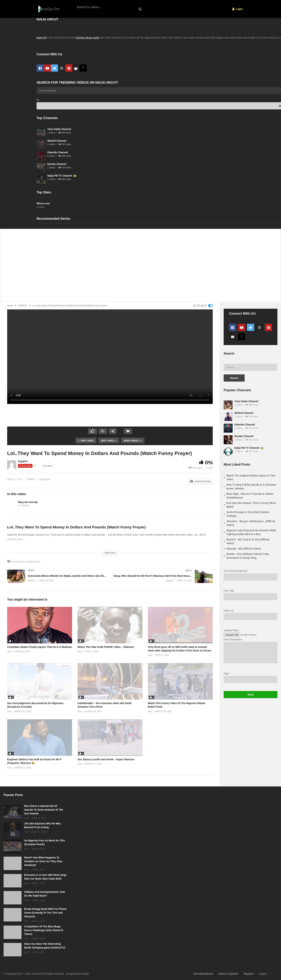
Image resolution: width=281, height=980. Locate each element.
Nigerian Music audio (88, 38)
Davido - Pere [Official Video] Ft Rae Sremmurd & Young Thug (248, 556)
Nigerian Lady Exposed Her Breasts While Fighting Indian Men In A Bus (251, 532)
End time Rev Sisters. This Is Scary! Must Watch (251, 505)
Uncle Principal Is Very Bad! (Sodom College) (248, 514)
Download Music (203, 974)
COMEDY (31, 479)
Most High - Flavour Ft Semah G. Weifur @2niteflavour (250, 496)
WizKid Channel (57, 141)
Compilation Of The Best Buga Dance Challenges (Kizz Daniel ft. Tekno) (44, 930)
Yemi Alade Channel (59, 129)
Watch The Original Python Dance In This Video (251, 477)
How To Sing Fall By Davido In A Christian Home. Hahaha (251, 487)
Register (249, 974)
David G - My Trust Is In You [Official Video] (248, 541)
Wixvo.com (43, 203)
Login (237, 9)
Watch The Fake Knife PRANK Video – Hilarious (106, 647)
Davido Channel (57, 164)
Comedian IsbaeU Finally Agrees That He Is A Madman (40, 647)
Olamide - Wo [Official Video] (244, 549)
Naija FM (42, 38)
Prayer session (33, 562)
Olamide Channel (58, 152)
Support (23, 461)
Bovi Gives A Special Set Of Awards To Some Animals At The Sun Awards (44, 810)
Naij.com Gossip (28, 502)
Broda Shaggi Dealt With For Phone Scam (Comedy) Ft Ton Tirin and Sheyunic (45, 913)
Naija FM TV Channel (60, 176)
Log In (263, 974)
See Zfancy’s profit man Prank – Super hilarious (106, 759)
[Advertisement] (109, 267)
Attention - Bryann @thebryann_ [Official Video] (251, 523)
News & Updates (228, 974)
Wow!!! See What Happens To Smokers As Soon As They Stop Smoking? (43, 861)
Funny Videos (18, 562)
